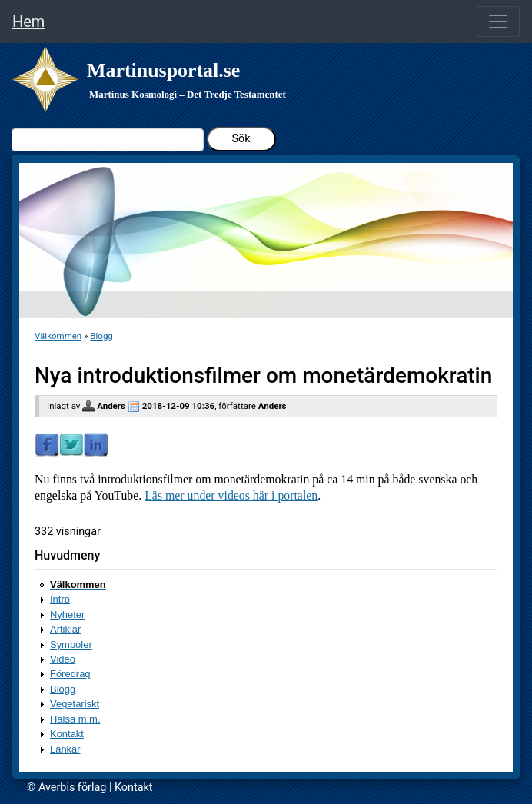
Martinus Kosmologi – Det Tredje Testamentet (188, 94)
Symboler (71, 645)
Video (63, 659)
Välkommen (58, 336)
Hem (28, 22)
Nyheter (67, 615)
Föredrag (70, 674)
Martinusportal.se (163, 70)
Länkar (65, 749)
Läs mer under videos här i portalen (231, 495)
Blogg (101, 336)
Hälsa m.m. (75, 719)
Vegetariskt (75, 704)
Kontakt (67, 734)
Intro (60, 599)
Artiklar (65, 629)
